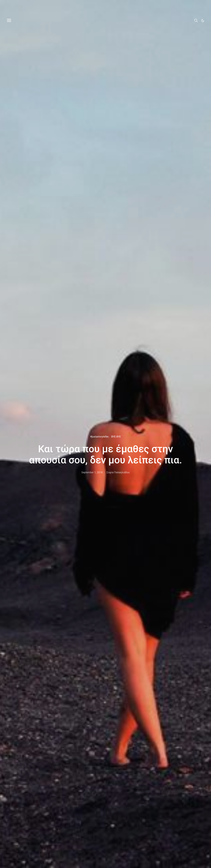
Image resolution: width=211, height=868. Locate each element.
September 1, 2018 (92, 472)
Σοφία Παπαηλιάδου (118, 472)
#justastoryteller (99, 437)
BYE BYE (116, 437)
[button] (203, 21)
